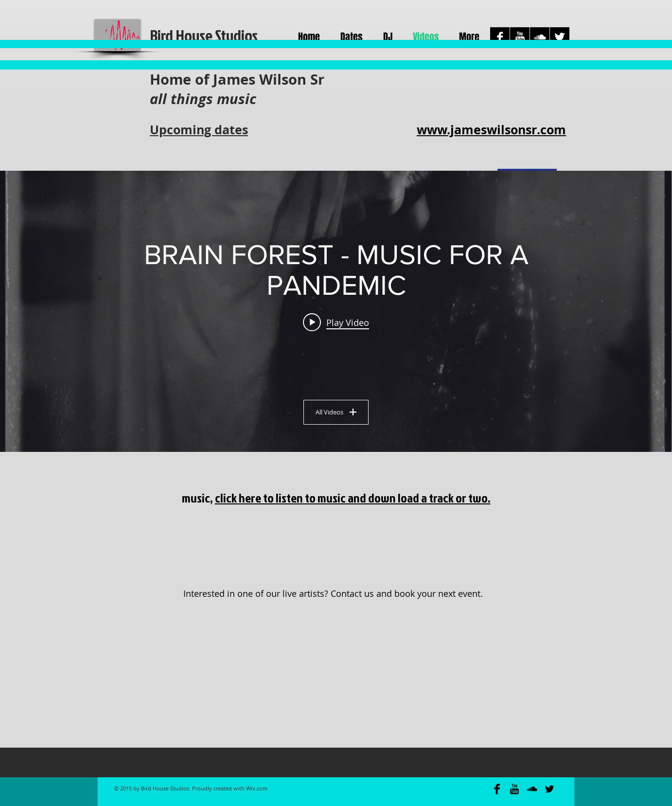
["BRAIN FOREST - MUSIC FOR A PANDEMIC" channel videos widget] (336, 311)
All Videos (336, 412)
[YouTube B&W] (520, 37)
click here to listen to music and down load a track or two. (353, 498)
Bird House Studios (204, 35)
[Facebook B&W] (500, 37)
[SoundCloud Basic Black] (532, 789)
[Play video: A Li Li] (336, 322)
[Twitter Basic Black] (549, 789)
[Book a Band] (336, 553)
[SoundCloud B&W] (540, 37)
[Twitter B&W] (560, 37)
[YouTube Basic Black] (514, 789)
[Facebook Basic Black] (497, 789)
